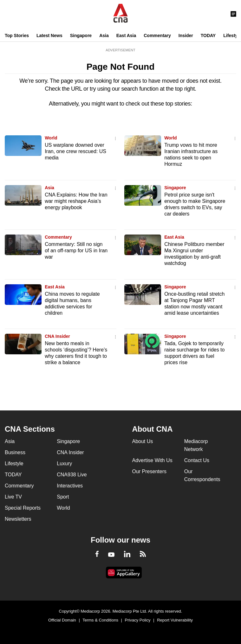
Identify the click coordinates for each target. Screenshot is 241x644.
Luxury (64, 464)
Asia (104, 35)
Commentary (157, 35)
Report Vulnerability (175, 620)
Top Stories (17, 35)
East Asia (126, 35)
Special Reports (23, 508)
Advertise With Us (152, 460)
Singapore (81, 35)
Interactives (70, 486)
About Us (143, 441)
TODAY (208, 35)
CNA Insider (57, 336)
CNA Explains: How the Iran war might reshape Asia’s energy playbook (76, 201)
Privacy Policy (138, 620)
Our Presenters (149, 471)
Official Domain (62, 620)
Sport (63, 497)
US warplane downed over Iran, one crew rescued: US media (75, 151)
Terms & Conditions (100, 620)
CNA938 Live (72, 475)
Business (15, 452)
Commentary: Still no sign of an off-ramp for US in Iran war (76, 251)
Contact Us (197, 460)
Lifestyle (14, 464)
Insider (186, 35)
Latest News (49, 35)
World (51, 138)
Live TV (13, 497)
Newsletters (18, 519)
